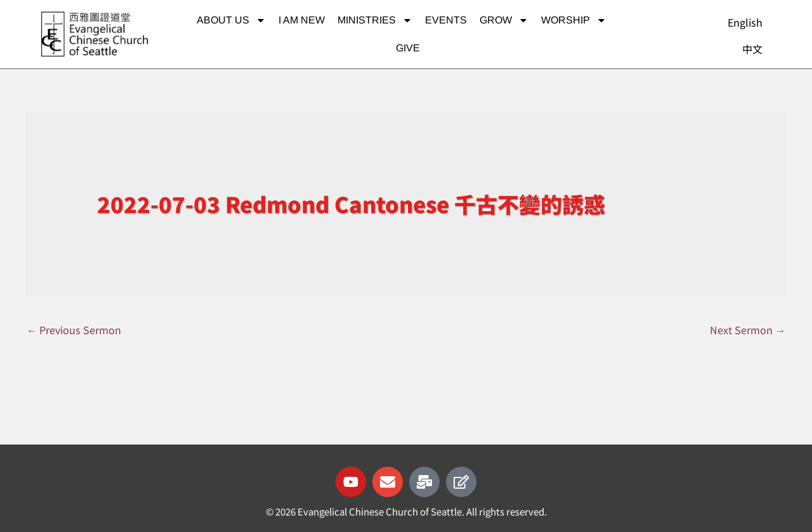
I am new (302, 20)
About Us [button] (231, 20)
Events (446, 20)
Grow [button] (504, 20)
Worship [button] (574, 20)
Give (408, 48)
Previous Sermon (76, 330)
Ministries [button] (375, 20)
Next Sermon (747, 330)
